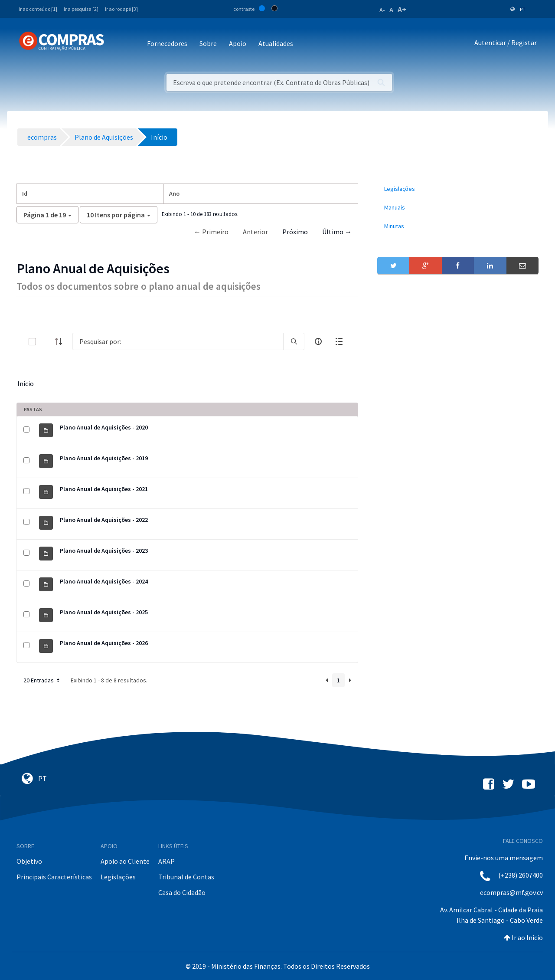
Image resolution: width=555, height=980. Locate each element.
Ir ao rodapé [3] (121, 9)
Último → (337, 232)
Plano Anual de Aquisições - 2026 (104, 643)
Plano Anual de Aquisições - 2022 (104, 520)
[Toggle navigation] (116, 44)
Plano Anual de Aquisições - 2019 (104, 458)
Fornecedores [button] (167, 43)
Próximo (295, 232)
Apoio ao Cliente (125, 861)
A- (382, 10)
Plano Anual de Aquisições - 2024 (104, 581)
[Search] (178, 341)
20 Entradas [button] (42, 680)
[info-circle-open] (318, 341)
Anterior (255, 232)
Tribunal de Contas (186, 877)
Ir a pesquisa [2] (81, 9)
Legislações (118, 877)
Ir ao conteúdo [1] (38, 9)
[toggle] (46, 342)
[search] (294, 341)
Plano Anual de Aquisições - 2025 (104, 612)
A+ (402, 9)
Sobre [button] (208, 43)
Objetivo (29, 861)
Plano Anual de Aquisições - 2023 (104, 551)
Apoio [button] (238, 43)
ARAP (166, 861)
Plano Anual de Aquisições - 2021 (104, 489)
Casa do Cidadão (182, 892)
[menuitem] (458, 189)
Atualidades (276, 43)
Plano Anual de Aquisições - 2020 (104, 427)
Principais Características (54, 877)
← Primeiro (211, 232)
